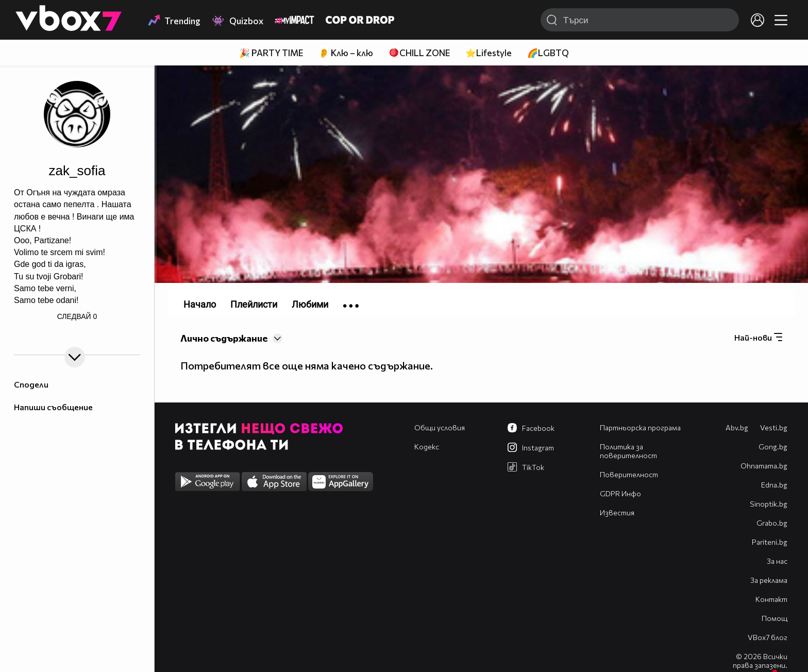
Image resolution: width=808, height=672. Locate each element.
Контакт (771, 599)
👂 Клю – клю (346, 53)
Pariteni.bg (770, 542)
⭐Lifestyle (489, 53)
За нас (777, 561)
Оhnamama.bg (764, 466)
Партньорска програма (640, 427)
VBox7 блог (768, 637)
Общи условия (440, 427)
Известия (617, 513)
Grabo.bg (772, 523)
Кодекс (427, 447)
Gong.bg (773, 447)
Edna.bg (774, 485)
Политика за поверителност (628, 451)
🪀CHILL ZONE (419, 53)
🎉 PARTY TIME (271, 53)
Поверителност (629, 474)
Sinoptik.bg (769, 504)
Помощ (775, 618)
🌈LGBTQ (548, 53)
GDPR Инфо (620, 493)
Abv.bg (737, 427)
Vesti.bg (774, 427)
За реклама (769, 580)
